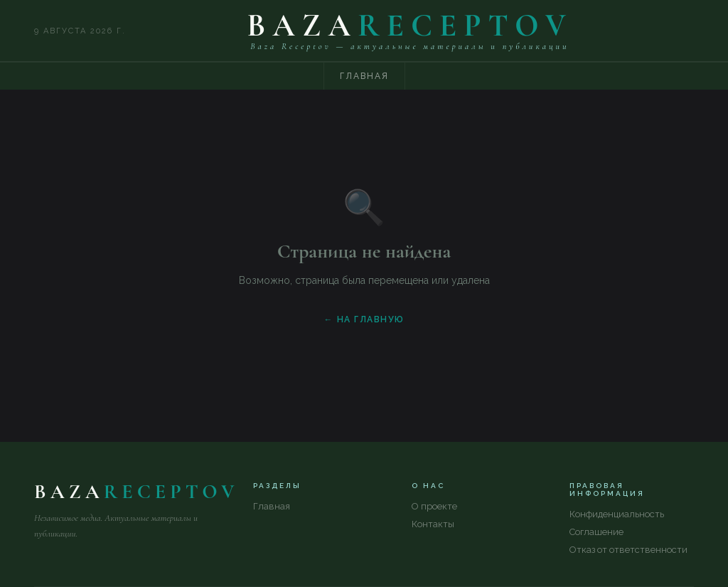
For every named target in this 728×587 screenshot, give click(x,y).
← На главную (364, 319)
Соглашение (596, 532)
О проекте (434, 506)
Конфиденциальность (617, 514)
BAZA (410, 26)
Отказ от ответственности (628, 550)
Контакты (433, 524)
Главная (364, 76)
